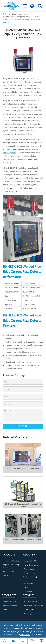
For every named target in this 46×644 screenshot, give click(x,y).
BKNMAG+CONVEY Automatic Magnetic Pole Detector (23, 505)
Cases (26, 587)
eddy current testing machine (22, 345)
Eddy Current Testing (20, 14)
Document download (10, 606)
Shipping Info (29, 610)
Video (5, 610)
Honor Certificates (31, 565)
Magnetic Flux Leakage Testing (11, 566)
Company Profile (30, 561)
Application (28, 583)
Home (7, 14)
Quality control (30, 573)
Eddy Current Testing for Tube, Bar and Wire (22, 17)
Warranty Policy (30, 614)
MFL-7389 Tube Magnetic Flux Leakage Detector (23, 540)
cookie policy (25, 635)
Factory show (29, 569)
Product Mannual (9, 601)
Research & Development (33, 606)
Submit (23, 426)
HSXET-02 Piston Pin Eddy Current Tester (23, 468)
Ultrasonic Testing (9, 571)
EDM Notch (7, 575)
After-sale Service (30, 601)
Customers (28, 591)
